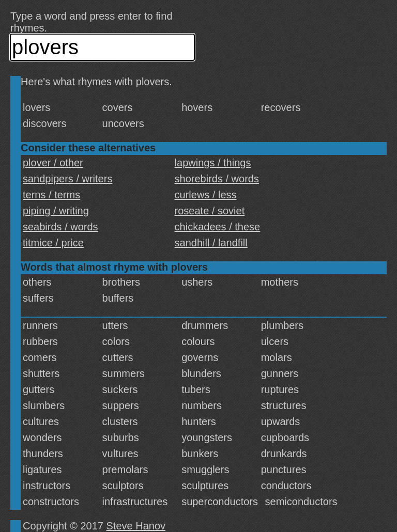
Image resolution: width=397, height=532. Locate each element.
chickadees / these (218, 227)
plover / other (53, 163)
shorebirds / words (217, 179)
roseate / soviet (210, 211)
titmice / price (53, 243)
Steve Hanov (136, 526)
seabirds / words (60, 227)
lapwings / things (213, 163)
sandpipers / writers (67, 179)
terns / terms (51, 195)
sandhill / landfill (211, 243)
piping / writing (56, 211)
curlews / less (206, 195)
